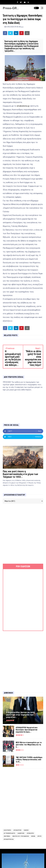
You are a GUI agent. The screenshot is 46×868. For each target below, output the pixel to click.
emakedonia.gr (23, 106)
